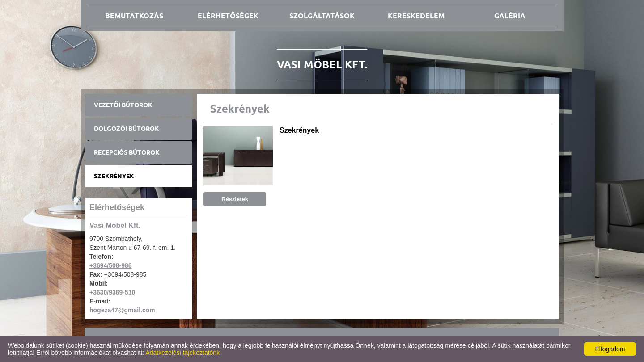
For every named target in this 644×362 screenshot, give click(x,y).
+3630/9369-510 (112, 292)
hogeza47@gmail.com (122, 310)
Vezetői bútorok (123, 105)
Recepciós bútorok (127, 152)
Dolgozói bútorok (127, 129)
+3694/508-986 (111, 265)
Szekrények (114, 176)
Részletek (235, 199)
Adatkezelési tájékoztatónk (182, 353)
